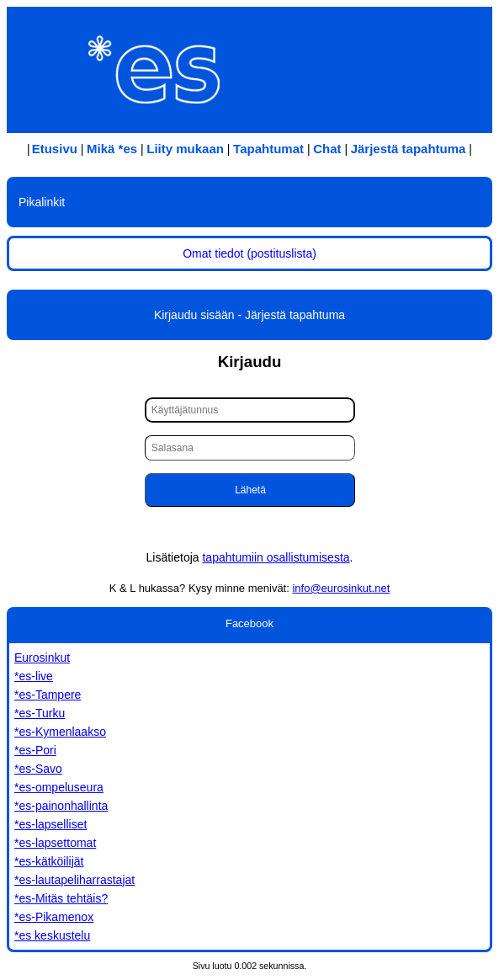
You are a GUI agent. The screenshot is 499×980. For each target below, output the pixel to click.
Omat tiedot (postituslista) (249, 253)
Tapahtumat (268, 149)
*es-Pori (35, 750)
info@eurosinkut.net (341, 588)
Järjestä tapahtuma (409, 149)
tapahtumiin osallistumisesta (276, 557)
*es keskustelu (52, 935)
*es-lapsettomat (55, 843)
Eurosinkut (42, 658)
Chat (327, 149)
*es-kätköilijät (49, 861)
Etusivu (55, 149)
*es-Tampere (48, 695)
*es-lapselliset (50, 824)
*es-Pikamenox (54, 917)
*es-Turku (40, 713)
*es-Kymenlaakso (60, 732)
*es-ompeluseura (59, 787)
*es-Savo (38, 769)
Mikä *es (112, 149)
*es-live (34, 676)
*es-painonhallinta (61, 806)
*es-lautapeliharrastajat (74, 880)
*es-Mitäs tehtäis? (61, 898)
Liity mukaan (185, 149)
